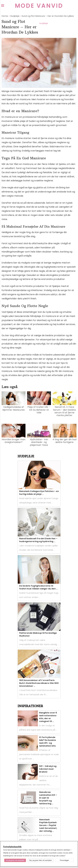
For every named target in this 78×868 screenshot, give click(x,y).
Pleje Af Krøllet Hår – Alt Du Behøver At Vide (39, 410)
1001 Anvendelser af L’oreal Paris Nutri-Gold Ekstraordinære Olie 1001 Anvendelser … (39, 683)
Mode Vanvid (39, 6)
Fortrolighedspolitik (12, 847)
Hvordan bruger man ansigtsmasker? (14, 441)
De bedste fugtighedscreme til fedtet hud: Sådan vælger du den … (38, 587)
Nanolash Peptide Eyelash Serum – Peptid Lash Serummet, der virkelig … (48, 825)
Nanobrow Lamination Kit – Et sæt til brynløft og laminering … (48, 798)
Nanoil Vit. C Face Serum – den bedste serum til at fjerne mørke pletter (64, 411)
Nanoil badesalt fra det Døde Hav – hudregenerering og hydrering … (38, 540)
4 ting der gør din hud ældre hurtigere (64, 441)
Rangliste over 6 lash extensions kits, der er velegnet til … (48, 717)
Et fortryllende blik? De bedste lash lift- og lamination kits (48, 742)
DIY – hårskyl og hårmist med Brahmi (48, 769)
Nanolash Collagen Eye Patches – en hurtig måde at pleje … (39, 493)
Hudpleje (43, 23)
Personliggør (64, 860)
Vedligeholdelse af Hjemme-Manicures (13, 408)
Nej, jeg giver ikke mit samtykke (41, 860)
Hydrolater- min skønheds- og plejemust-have (39, 442)
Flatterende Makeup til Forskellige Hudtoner (38, 634)
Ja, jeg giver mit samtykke (15, 860)
